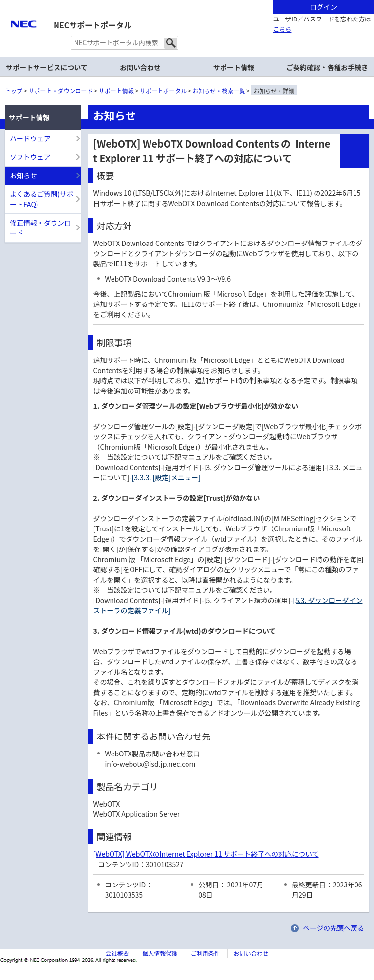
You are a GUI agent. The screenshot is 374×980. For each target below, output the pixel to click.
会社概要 (117, 953)
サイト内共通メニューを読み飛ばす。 (153, 12)
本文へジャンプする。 (187, 1)
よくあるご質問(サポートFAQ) (42, 199)
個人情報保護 (160, 953)
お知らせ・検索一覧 (219, 90)
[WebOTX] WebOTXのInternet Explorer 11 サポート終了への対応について (206, 854)
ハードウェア (30, 138)
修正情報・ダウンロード (40, 228)
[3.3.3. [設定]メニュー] (166, 477)
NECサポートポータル (93, 25)
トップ (14, 90)
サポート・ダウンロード (60, 90)
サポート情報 (116, 90)
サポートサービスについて (47, 67)
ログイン (323, 7)
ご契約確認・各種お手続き (327, 67)
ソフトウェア (30, 157)
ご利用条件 (206, 953)
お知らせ (23, 175)
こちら (282, 29)
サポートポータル (163, 90)
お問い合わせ (140, 67)
